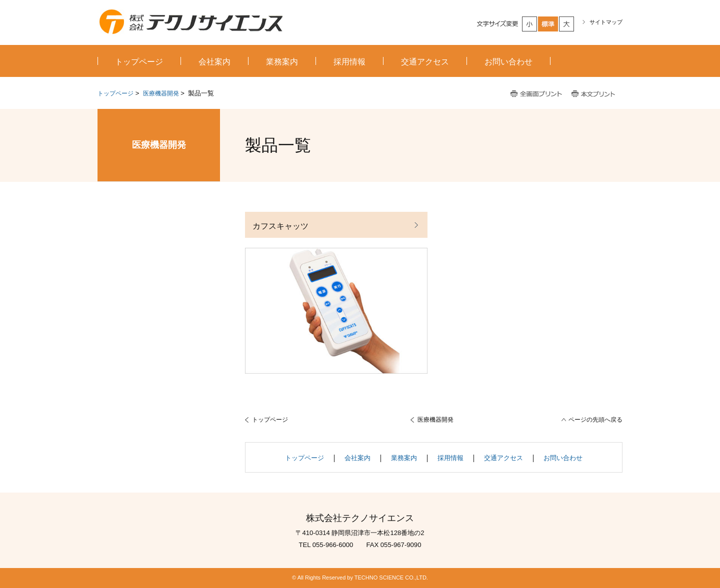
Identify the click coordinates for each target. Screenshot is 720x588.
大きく (567, 24)
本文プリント (594, 94)
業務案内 (404, 458)
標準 (548, 24)
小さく (530, 24)
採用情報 (450, 458)
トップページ (115, 93)
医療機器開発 (161, 93)
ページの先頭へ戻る (595, 420)
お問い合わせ (563, 458)
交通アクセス (503, 458)
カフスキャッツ (280, 226)
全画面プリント (536, 94)
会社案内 (357, 458)
